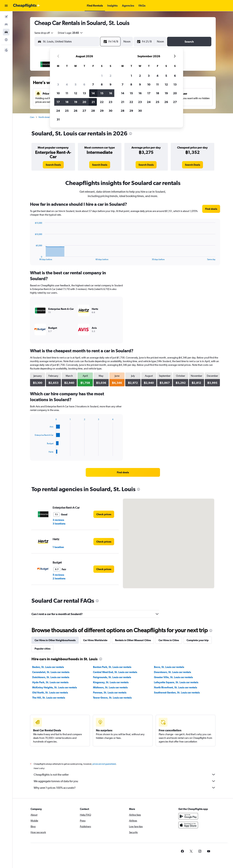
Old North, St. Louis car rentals (50, 693)
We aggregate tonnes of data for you (125, 781)
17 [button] (58, 102)
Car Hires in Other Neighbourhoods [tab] (55, 640)
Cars (32, 117)
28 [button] (93, 111)
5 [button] (76, 84)
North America (46, 117)
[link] (53, 165)
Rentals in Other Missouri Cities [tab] (133, 640)
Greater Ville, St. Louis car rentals (173, 677)
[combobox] (44, 33)
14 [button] (93, 93)
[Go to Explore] (6, 40)
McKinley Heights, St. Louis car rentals (55, 687)
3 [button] (58, 84)
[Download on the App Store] (188, 825)
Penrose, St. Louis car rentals (110, 693)
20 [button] (84, 102)
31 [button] (58, 119)
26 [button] (76, 111)
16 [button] (111, 93)
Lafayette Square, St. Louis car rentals (176, 682)
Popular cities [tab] (43, 649)
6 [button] (84, 84)
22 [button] (102, 102)
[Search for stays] (6, 24)
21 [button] (93, 102)
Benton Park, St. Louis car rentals (112, 667)
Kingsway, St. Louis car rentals (111, 682)
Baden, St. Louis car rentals (48, 667)
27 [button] (84, 111)
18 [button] (67, 102)
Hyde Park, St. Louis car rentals (50, 682)
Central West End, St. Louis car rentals (115, 672)
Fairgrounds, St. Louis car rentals (112, 677)
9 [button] (110, 84)
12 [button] (76, 93)
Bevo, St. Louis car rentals (169, 667)
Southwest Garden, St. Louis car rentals (177, 693)
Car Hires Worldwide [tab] (95, 640)
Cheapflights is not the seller (125, 775)
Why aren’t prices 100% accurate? (125, 788)
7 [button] (93, 84)
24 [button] (58, 111)
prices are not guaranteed (104, 764)
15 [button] (102, 93)
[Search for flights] (6, 17)
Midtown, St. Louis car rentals (110, 687)
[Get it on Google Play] (188, 816)
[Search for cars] (6, 32)
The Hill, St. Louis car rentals (49, 698)
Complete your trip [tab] (198, 640)
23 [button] (110, 102)
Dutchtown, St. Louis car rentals (51, 677)
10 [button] (58, 93)
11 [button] (67, 93)
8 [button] (102, 84)
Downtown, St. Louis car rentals (172, 672)
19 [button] (76, 102)
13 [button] (84, 93)
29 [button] (102, 111)
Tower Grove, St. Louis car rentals (112, 698)
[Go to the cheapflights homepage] (27, 6)
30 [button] (110, 111)
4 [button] (67, 84)
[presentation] (131, 134)
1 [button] (102, 76)
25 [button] (67, 111)
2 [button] (110, 76)
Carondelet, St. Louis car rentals (51, 672)
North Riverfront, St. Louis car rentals (175, 687)
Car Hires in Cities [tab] (169, 640)
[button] (6, 6)
